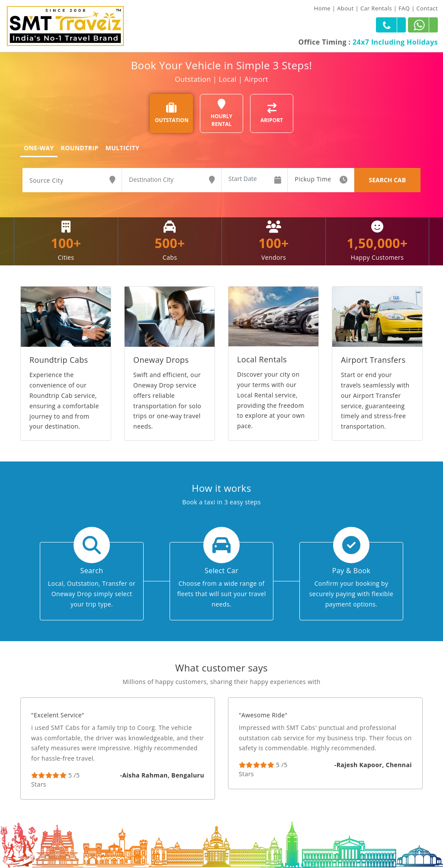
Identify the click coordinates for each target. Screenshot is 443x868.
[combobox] (72, 181)
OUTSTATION (172, 113)
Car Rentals (376, 8)
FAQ (404, 8)
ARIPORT (272, 113)
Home (322, 8)
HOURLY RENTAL (221, 113)
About (345, 8)
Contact (427, 8)
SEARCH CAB (387, 180)
